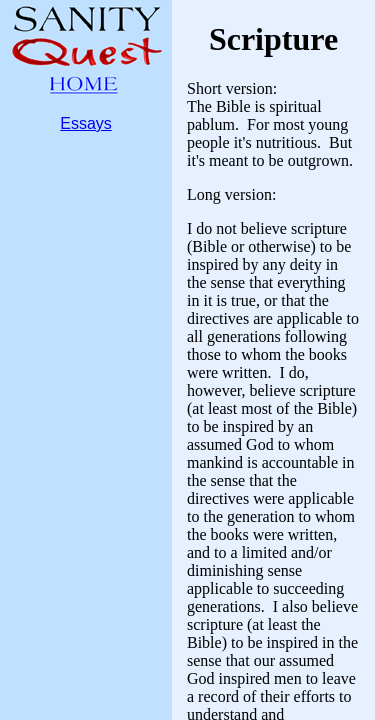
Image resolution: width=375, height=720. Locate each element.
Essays (86, 123)
